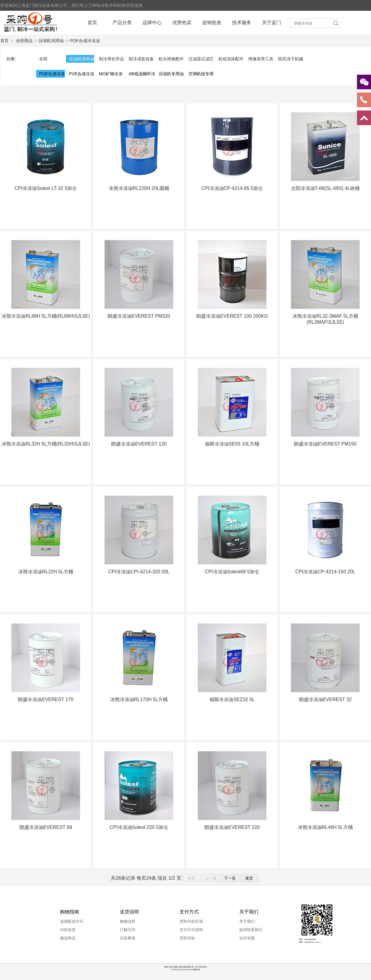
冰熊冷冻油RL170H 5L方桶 (139, 699)
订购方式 (128, 930)
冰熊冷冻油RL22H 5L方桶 (46, 572)
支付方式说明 (191, 930)
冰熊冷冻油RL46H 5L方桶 (325, 827)
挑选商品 (68, 938)
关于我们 (247, 921)
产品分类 (122, 23)
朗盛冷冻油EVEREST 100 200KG (232, 316)
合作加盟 (247, 938)
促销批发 (212, 23)
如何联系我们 (251, 930)
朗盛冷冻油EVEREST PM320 (139, 316)
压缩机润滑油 (51, 41)
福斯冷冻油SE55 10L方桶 (232, 444)
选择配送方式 (72, 921)
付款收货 (68, 930)
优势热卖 (182, 23)
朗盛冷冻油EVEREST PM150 (325, 444)
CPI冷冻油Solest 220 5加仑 (139, 827)
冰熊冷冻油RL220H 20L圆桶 (139, 188)
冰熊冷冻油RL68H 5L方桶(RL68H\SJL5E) (46, 316)
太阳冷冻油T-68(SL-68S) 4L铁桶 (325, 188)
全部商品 (24, 41)
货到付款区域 (191, 921)
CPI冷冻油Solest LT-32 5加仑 (46, 188)
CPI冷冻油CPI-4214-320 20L (139, 572)
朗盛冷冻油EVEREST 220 (232, 827)
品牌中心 (152, 23)
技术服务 (242, 23)
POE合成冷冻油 (85, 41)
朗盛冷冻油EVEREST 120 (139, 444)
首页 (92, 23)
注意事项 (128, 938)
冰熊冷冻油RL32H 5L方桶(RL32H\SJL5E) (46, 444)
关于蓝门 (272, 23)
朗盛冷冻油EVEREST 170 (46, 699)
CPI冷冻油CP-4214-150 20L (325, 572)
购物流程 (128, 921)
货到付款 (187, 938)
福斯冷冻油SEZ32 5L (232, 699)
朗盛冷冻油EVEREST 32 (325, 699)
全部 (43, 59)
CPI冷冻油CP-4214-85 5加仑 (232, 188)
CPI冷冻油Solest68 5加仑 (232, 572)
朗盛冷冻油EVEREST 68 (46, 827)
